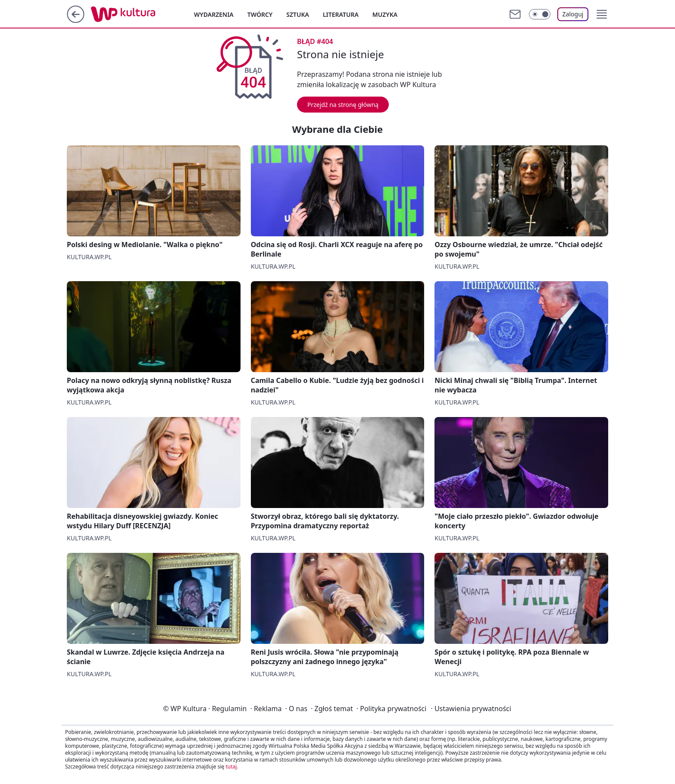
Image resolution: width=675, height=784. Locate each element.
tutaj (231, 767)
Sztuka (298, 14)
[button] (602, 14)
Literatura (341, 14)
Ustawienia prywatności (471, 709)
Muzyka (385, 14)
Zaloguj (573, 14)
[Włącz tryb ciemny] (540, 14)
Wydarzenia (214, 14)
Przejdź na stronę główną (343, 105)
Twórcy (260, 14)
